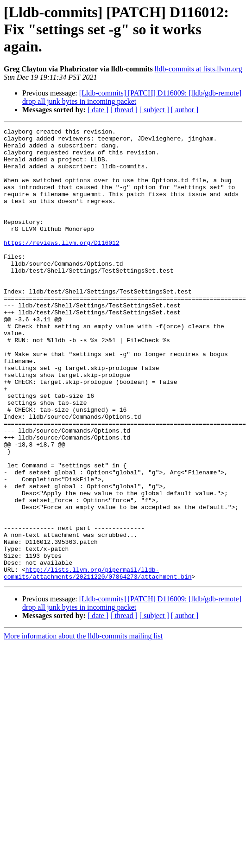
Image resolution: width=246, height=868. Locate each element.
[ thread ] (124, 110)
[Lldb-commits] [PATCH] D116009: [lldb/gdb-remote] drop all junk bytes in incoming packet (132, 97)
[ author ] (185, 110)
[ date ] (98, 110)
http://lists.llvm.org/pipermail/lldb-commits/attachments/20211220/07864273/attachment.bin (98, 663)
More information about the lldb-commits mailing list (83, 726)
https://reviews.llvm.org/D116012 (62, 266)
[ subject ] (154, 110)
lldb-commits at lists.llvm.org (199, 69)
